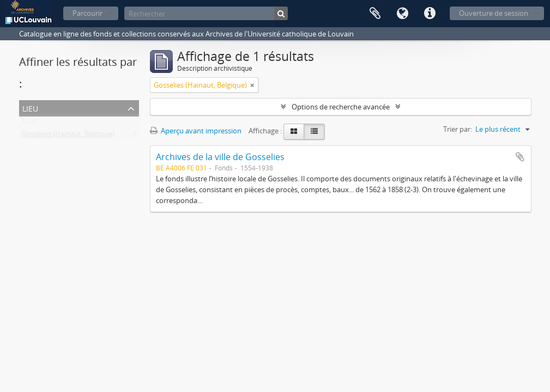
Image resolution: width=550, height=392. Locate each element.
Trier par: (458, 129)
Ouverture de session (494, 13)
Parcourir (87, 13)
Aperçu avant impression (196, 131)
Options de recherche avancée (341, 107)
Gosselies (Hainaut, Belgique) (68, 136)
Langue (402, 14)
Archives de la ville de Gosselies (220, 157)
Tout (29, 123)
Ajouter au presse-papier (520, 157)
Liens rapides (430, 14)
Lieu (30, 108)
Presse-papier (375, 14)
